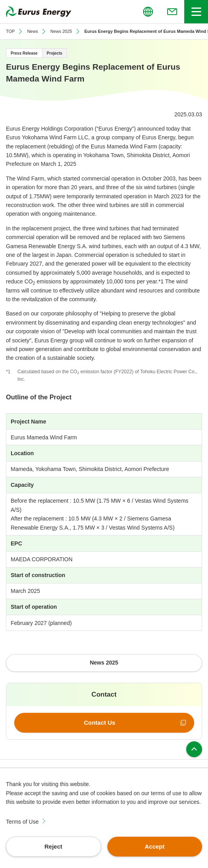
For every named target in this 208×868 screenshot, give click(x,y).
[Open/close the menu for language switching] (148, 12)
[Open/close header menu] (196, 12)
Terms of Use (22, 822)
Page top (194, 749)
